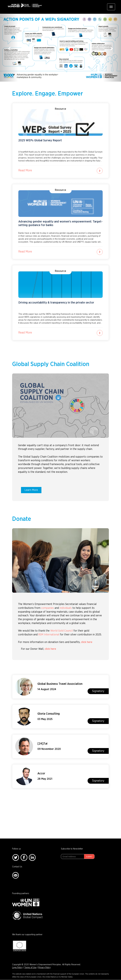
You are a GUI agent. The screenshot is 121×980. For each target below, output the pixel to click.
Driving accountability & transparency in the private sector (56, 303)
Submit (89, 857)
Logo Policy (17, 968)
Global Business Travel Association (60, 684)
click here (87, 642)
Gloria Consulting (49, 714)
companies (47, 608)
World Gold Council (62, 631)
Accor (41, 773)
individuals (66, 608)
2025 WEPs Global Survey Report (40, 140)
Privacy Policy (44, 968)
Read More (25, 170)
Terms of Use (30, 968)
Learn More (31, 490)
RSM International (49, 635)
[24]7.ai (42, 744)
